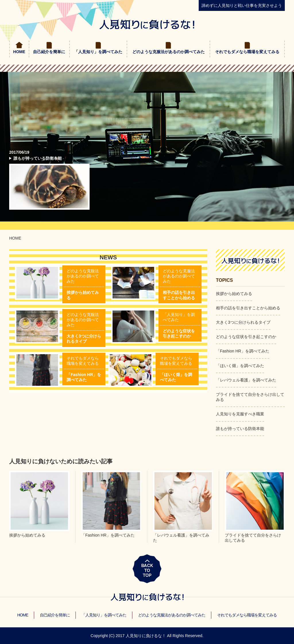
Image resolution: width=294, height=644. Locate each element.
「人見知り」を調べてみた (98, 52)
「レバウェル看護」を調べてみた (246, 380)
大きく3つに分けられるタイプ (243, 322)
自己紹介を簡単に (49, 52)
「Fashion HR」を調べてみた (243, 351)
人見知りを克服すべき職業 (240, 414)
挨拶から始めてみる (234, 294)
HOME (19, 52)
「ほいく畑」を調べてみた (240, 366)
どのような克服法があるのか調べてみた (169, 52)
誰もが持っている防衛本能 (38, 158)
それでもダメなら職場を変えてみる (247, 52)
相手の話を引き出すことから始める (248, 308)
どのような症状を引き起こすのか (246, 337)
